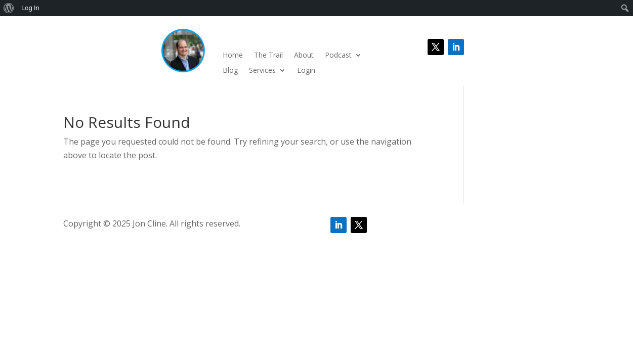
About (304, 56)
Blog (230, 71)
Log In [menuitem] (30, 8)
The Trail (268, 56)
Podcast (338, 56)
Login (306, 71)
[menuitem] (9, 8)
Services (262, 71)
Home (233, 56)
